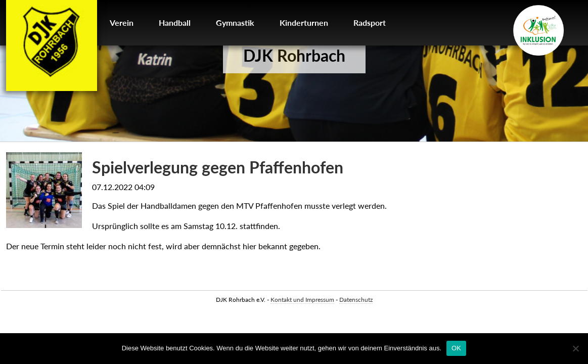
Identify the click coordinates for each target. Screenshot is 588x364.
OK (456, 348)
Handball (175, 22)
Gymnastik (235, 22)
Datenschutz (356, 300)
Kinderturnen (304, 22)
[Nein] (575, 348)
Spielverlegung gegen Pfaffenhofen (218, 167)
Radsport (370, 22)
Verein (122, 22)
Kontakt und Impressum (302, 300)
